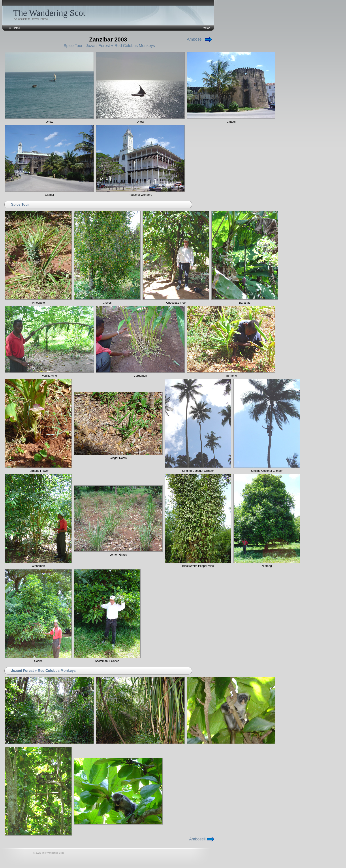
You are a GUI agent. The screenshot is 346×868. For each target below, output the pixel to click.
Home (16, 28)
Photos (206, 28)
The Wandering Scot (49, 13)
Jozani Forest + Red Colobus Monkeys (120, 46)
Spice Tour (73, 46)
